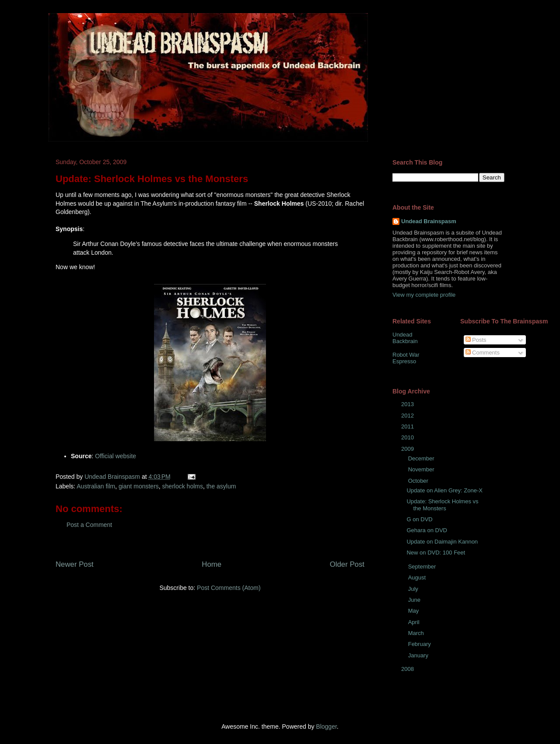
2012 (408, 416)
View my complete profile (424, 295)
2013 (408, 404)
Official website (115, 456)
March (417, 633)
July (414, 589)
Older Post (347, 564)
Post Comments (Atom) (229, 588)
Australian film (96, 486)
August (418, 577)
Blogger (326, 726)
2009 (408, 449)
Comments (483, 353)
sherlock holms (183, 486)
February (420, 644)
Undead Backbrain (405, 338)
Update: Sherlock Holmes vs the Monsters (442, 505)
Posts (476, 340)
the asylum (221, 486)
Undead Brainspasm (429, 221)
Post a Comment (89, 525)
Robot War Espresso (406, 358)
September (423, 567)
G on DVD (419, 519)
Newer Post (75, 564)
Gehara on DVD (427, 530)
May (414, 611)
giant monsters (139, 486)
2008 (408, 669)
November (422, 469)
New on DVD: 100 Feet (436, 553)
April (415, 622)
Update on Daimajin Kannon (442, 542)
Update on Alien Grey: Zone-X (444, 490)
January (419, 655)
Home (212, 564)
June (415, 600)
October (419, 481)
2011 (408, 426)
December (422, 458)
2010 (408, 437)
